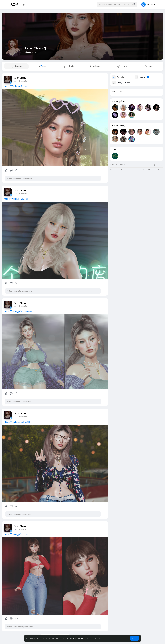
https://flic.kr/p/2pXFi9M (16, 199)
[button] (117, 5)
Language (158, 165)
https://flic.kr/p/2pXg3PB (17, 422)
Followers (116, 126)
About (112, 170)
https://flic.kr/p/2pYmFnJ (17, 86)
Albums (115, 92)
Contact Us (147, 170)
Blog (135, 170)
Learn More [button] (96, 638)
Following (116, 101)
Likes (114, 150)
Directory (124, 170)
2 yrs (15, 81)
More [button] (160, 170)
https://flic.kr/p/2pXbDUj (17, 535)
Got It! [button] (135, 638)
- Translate (22, 81)
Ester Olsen (34, 48)
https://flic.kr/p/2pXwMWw (18, 311)
